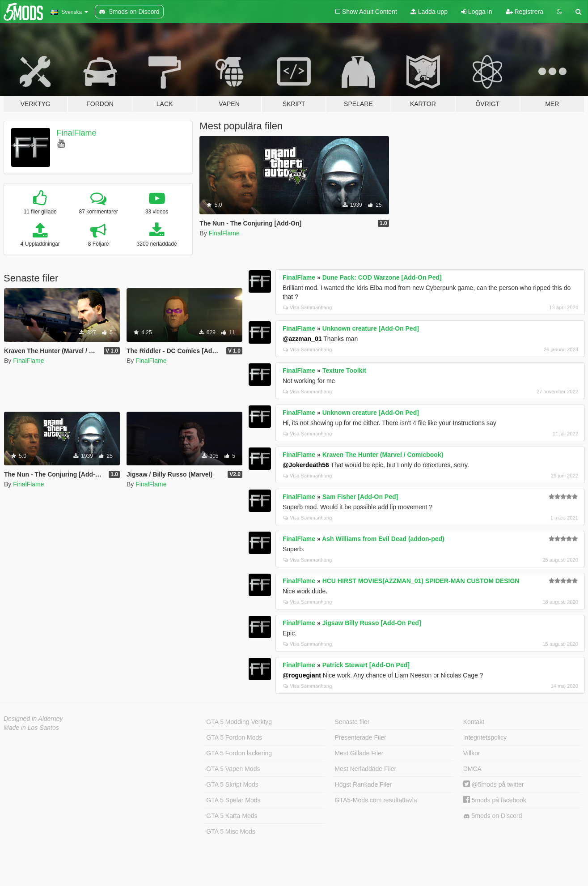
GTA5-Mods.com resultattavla (376, 800)
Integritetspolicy (485, 737)
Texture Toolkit (344, 371)
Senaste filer (352, 722)
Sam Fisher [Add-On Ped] (360, 497)
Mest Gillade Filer (359, 753)
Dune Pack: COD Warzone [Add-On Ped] (382, 277)
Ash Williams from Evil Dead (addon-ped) (383, 539)
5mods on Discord (493, 816)
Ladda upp (429, 12)
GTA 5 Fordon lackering (239, 753)
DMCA (472, 769)
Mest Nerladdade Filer (366, 769)
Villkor (472, 753)
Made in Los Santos (31, 728)
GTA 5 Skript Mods (232, 784)
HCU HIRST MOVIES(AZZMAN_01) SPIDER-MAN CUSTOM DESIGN (421, 581)
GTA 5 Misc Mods (231, 831)
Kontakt (474, 722)
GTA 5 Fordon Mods (234, 737)
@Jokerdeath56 (306, 465)
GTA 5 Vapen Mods (233, 769)
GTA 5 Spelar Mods (233, 800)
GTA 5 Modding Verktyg (239, 722)
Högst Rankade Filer (364, 784)
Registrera (525, 12)
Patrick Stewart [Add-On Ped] (366, 665)
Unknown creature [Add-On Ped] (371, 328)
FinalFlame (77, 133)
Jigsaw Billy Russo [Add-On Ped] (372, 623)
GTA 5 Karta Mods (232, 816)
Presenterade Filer (361, 737)
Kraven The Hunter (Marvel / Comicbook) (383, 455)
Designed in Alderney (33, 719)
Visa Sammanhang (307, 307)
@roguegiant (302, 675)
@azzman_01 (302, 339)
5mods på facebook (495, 800)
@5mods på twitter (494, 784)
